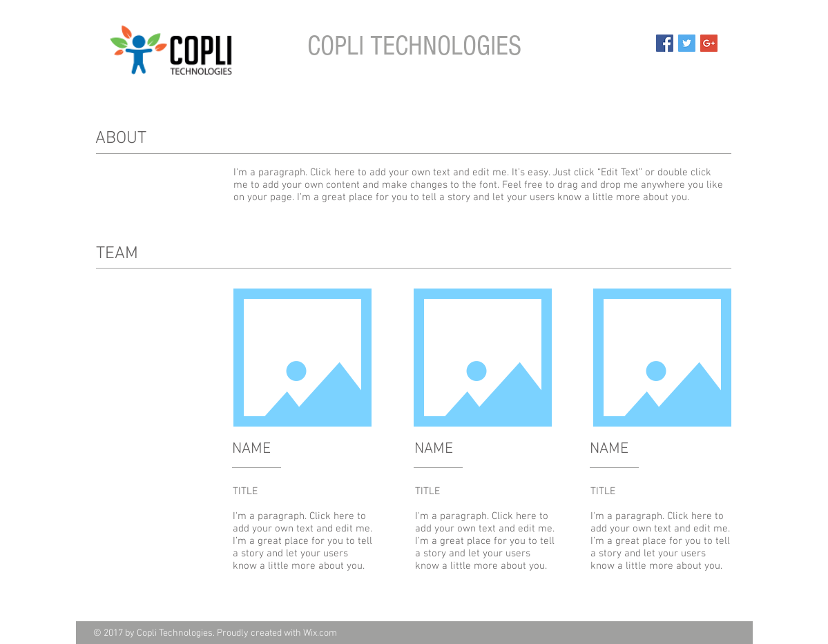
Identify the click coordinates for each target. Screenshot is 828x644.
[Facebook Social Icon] (665, 43)
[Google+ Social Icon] (709, 43)
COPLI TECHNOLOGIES (414, 46)
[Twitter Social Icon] (687, 43)
